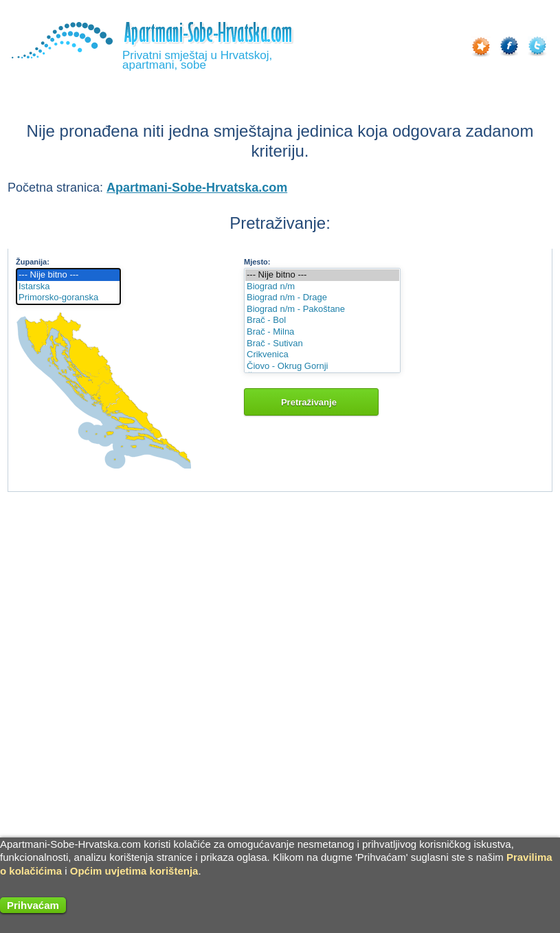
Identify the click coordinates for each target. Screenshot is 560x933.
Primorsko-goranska (68, 298)
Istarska (68, 287)
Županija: (33, 262)
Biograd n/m (322, 287)
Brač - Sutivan (322, 344)
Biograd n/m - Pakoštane (322, 310)
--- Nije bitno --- (68, 275)
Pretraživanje (311, 402)
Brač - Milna (322, 332)
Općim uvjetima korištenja (134, 871)
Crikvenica (322, 355)
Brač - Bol (322, 321)
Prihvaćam (33, 905)
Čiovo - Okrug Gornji (322, 367)
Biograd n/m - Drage (322, 298)
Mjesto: (257, 262)
